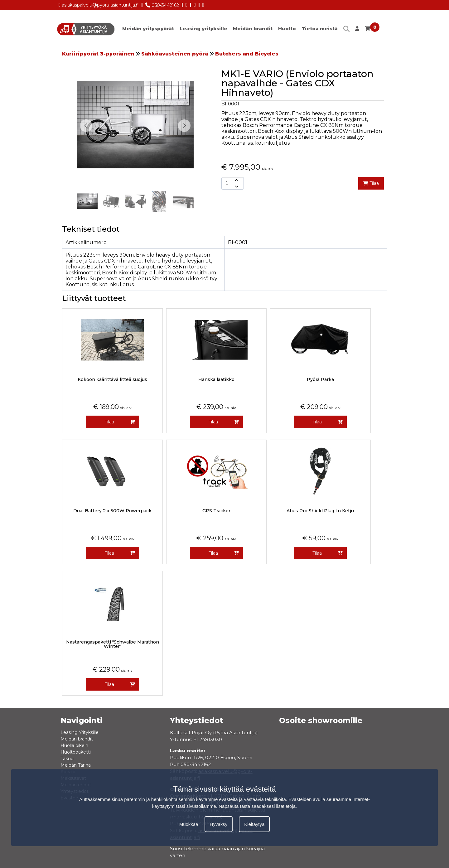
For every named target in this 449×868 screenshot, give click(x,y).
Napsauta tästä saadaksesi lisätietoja (257, 806)
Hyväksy (219, 824)
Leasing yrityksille (203, 29)
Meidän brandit (253, 29)
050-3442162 (162, 4)
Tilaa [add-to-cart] (371, 183)
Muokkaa (189, 824)
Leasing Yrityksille (80, 732)
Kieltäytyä (254, 824)
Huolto (287, 29)
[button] (184, 126)
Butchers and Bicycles (247, 54)
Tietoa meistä (320, 29)
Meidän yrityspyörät (148, 29)
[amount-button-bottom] (236, 186)
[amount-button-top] (236, 180)
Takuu (67, 759)
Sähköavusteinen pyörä (175, 54)
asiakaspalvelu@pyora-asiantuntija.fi (99, 4)
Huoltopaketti (76, 752)
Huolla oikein (74, 745)
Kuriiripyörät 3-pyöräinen (98, 54)
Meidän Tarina (76, 765)
